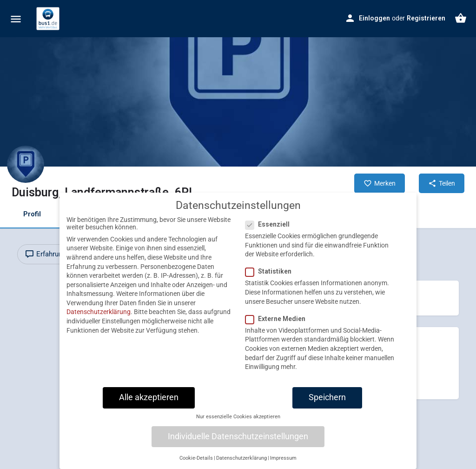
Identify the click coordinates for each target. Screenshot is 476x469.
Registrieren (426, 18)
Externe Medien (278, 327)
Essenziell (270, 232)
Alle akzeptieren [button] (149, 405)
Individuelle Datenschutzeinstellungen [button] (238, 444)
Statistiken (271, 280)
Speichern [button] (327, 405)
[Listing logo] (26, 164)
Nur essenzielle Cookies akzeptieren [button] (238, 425)
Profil (32, 214)
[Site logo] (49, 19)
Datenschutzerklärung (99, 320)
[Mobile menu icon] (16, 19)
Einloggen (374, 18)
